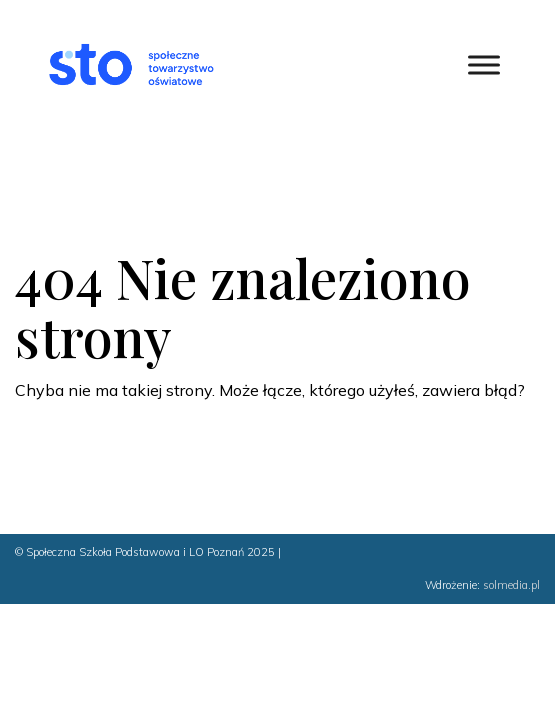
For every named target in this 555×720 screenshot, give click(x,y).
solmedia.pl (511, 585)
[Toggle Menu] (484, 64)
